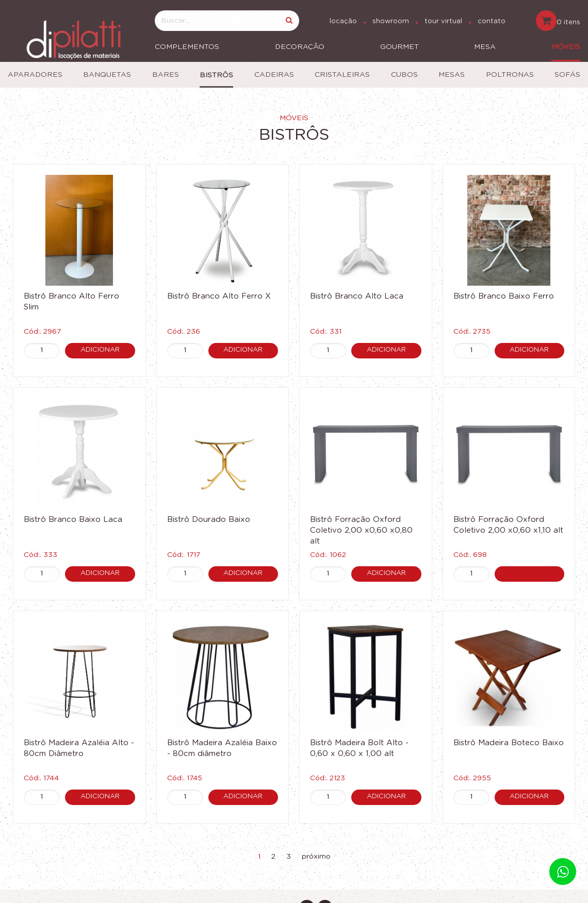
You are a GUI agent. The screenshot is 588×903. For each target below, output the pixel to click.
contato (492, 21)
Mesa (485, 47)
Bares (166, 75)
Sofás (567, 75)
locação (343, 21)
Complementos (187, 47)
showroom (391, 21)
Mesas (452, 75)
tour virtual (443, 21)
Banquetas (107, 75)
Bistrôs (216, 75)
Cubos (404, 75)
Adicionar (100, 350)
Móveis (566, 47)
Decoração (300, 47)
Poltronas (510, 75)
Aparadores (35, 75)
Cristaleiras (342, 75)
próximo (316, 857)
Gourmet (399, 47)
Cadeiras (274, 75)
